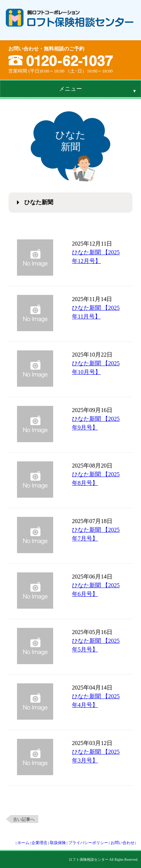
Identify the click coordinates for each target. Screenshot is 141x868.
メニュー (70, 89)
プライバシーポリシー (88, 843)
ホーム (23, 843)
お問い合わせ (123, 843)
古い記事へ (24, 819)
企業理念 (39, 843)
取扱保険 (58, 843)
